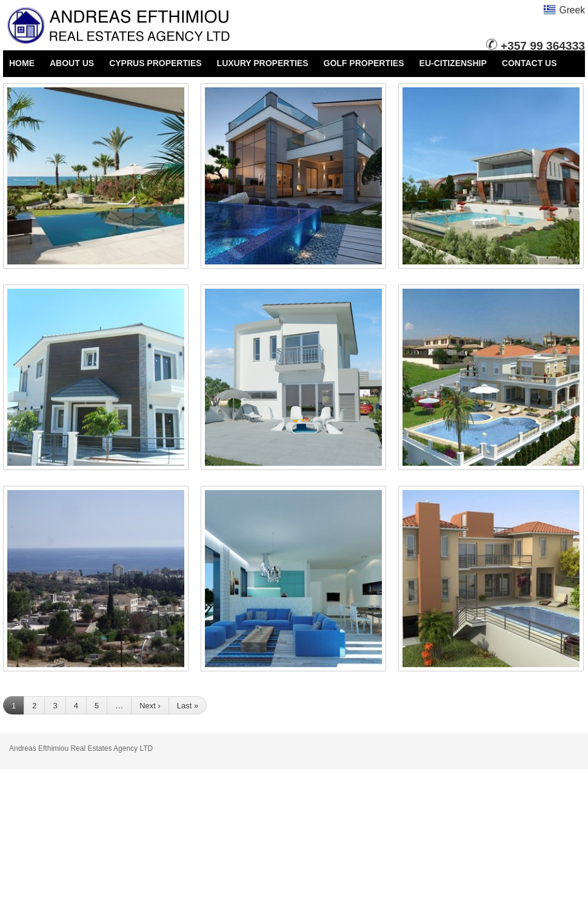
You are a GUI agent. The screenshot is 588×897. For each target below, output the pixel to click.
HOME (22, 63)
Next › (150, 706)
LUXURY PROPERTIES (263, 63)
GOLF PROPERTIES (364, 63)
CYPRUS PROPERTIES (155, 63)
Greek (564, 10)
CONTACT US (530, 63)
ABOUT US (72, 63)
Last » (188, 706)
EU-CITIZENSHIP (453, 63)
